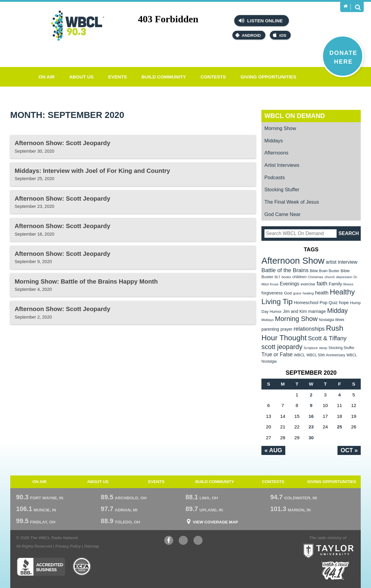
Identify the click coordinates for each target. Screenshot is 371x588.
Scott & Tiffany (327, 338)
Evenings (290, 284)
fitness (348, 284)
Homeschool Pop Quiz (316, 303)
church (330, 277)
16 (311, 416)
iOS (280, 35)
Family (335, 284)
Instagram (198, 541)
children (299, 277)
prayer (286, 329)
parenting (270, 329)
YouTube (183, 541)
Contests (213, 77)
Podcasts (275, 177)
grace (297, 293)
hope (344, 303)
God (288, 293)
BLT (278, 277)
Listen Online (261, 21)
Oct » (349, 450)
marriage (317, 311)
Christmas (316, 277)
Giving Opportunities (269, 77)
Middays (274, 141)
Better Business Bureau (41, 567)
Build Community (164, 77)
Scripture (311, 348)
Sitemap (92, 546)
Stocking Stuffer (282, 189)
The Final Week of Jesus (292, 202)
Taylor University (340, 543)
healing (308, 293)
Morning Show (280, 128)
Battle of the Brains (285, 270)
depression (344, 277)
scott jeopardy (282, 347)
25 (339, 427)
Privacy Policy (68, 546)
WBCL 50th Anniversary (326, 355)
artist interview (342, 262)
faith (322, 283)
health (322, 293)
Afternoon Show (293, 261)
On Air (46, 77)
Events (118, 77)
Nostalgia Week (332, 320)
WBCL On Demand (295, 116)
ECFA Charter (82, 567)
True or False (277, 354)
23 (311, 427)
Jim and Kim (295, 311)
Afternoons (277, 153)
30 (311, 438)
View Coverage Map (216, 522)
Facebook (169, 541)
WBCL (300, 355)
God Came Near (283, 214)
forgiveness (272, 293)
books (286, 277)
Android (248, 35)
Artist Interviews (282, 165)
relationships (309, 329)
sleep (323, 348)
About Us (81, 77)
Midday (337, 311)
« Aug (273, 450)
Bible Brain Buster (325, 271)
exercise (308, 284)
